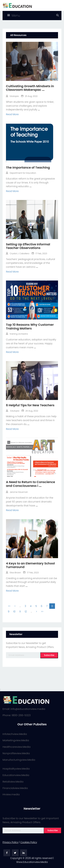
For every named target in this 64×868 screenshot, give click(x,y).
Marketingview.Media (16, 740)
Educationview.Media (16, 775)
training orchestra (17, 334)
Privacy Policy (10, 842)
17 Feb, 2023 (39, 253)
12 (26, 612)
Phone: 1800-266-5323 (17, 715)
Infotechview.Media (15, 734)
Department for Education (21, 173)
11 (20, 612)
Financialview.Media (15, 788)
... (43, 90)
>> (42, 612)
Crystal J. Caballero (18, 253)
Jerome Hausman (17, 492)
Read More (12, 114)
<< (9, 606)
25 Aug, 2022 (29, 96)
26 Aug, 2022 (30, 411)
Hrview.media (11, 794)
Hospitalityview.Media (16, 769)
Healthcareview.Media (17, 747)
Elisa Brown (13, 573)
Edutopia (12, 96)
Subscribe (49, 655)
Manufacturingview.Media (19, 760)
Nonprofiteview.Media (16, 753)
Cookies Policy (29, 842)
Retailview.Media (13, 782)
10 (14, 612)
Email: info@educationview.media (24, 709)
